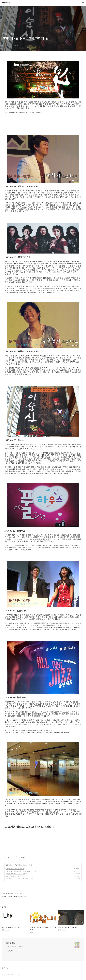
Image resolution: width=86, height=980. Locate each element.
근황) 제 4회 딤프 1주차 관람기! (15, 874)
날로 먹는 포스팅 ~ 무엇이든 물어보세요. (18, 879)
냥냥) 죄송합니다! (11, 876)
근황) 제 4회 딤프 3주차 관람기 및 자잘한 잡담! (20, 871)
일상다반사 (9, 865)
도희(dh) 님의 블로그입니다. (15, 946)
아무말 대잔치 (17, 865)
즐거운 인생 (6, 3)
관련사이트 (5, 968)
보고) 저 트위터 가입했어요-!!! (15, 869)
